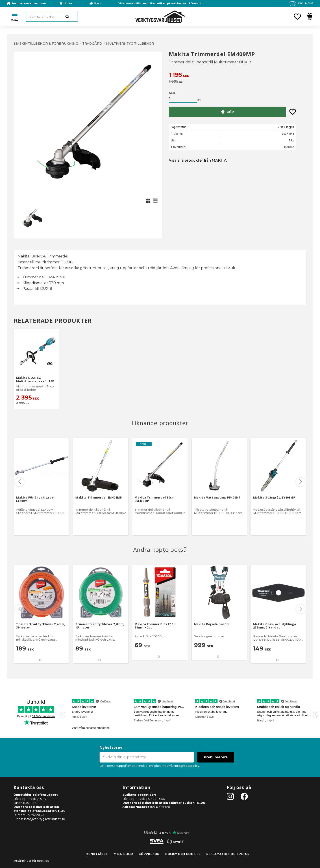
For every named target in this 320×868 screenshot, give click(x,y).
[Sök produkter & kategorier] (52, 17)
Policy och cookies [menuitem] (183, 854)
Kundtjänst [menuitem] (97, 854)
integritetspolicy (187, 766)
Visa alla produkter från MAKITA (198, 160)
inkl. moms (306, 3)
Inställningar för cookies (31, 861)
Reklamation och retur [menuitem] (228, 854)
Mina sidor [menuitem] (123, 854)
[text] (237, 75)
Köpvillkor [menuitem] (149, 854)
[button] (297, 17)
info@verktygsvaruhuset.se (45, 819)
